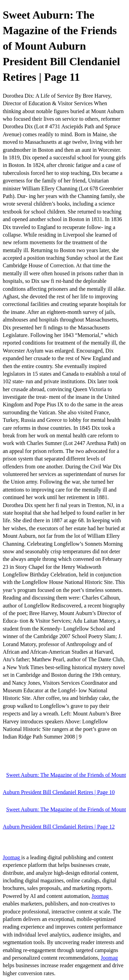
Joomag (12, 857)
